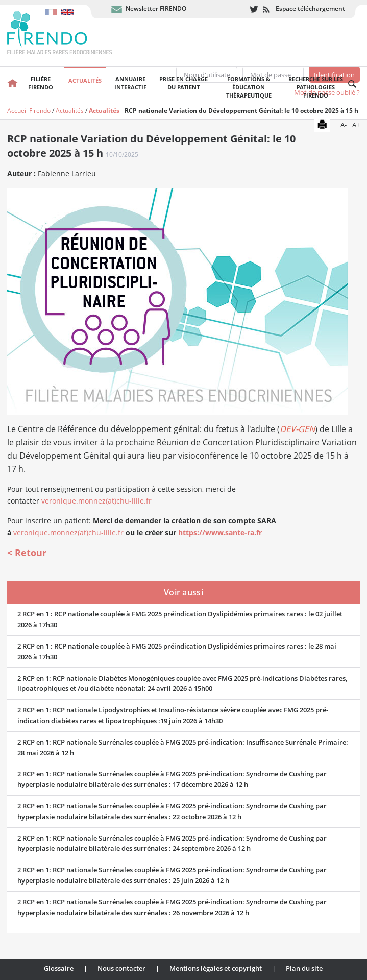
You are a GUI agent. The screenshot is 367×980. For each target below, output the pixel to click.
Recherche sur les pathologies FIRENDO (316, 87)
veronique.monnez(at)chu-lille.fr (96, 501)
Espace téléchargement (310, 8)
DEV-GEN (297, 429)
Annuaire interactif (130, 83)
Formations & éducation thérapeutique (249, 87)
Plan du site (304, 968)
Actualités (85, 80)
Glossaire (59, 968)
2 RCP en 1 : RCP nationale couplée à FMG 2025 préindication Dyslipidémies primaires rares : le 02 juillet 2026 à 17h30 (180, 619)
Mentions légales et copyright (216, 968)
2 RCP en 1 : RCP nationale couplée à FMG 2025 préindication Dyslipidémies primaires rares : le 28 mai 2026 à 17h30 (177, 651)
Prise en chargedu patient (184, 83)
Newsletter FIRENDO (156, 8)
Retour (31, 553)
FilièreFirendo (41, 83)
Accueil (13, 84)
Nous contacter (121, 968)
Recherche (353, 84)
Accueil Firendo (29, 111)
